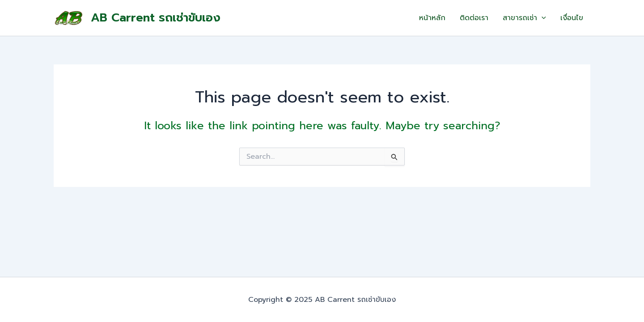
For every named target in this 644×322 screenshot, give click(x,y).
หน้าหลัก (432, 18)
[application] (542, 18)
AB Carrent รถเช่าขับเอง (156, 18)
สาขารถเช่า (524, 18)
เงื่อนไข (572, 18)
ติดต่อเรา (474, 18)
